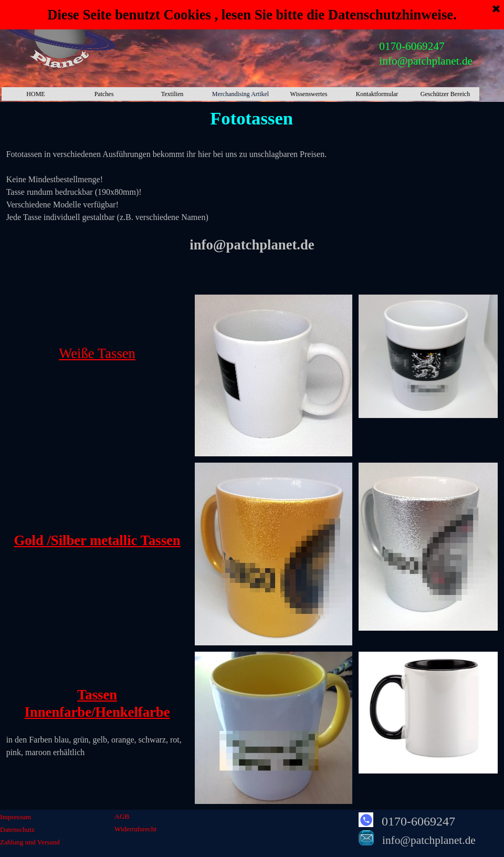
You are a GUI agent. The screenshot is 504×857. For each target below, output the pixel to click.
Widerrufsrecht (135, 829)
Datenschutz (17, 829)
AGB (122, 816)
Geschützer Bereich (445, 94)
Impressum (15, 817)
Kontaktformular (377, 94)
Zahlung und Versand (30, 842)
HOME (35, 94)
